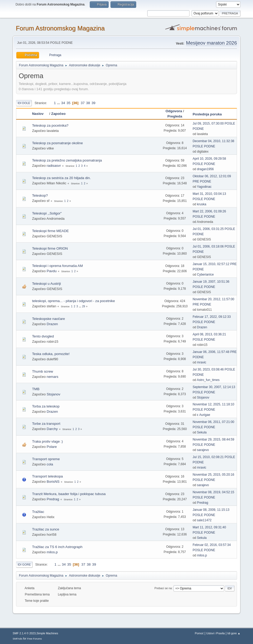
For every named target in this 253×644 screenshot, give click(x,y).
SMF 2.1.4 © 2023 (24, 633)
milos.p (52, 552)
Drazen (52, 324)
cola (50, 464)
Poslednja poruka (207, 114)
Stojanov (54, 394)
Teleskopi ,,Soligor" (47, 213)
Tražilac (38, 512)
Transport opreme (46, 459)
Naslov (40, 114)
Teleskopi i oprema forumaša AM (57, 266)
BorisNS (53, 482)
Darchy (52, 429)
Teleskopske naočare (48, 319)
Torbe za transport (46, 424)
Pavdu (52, 271)
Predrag (53, 499)
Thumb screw (43, 371)
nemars (52, 377)
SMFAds (17, 639)
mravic (202, 362)
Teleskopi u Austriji (46, 284)
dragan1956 (205, 169)
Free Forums (34, 639)
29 (84, 306)
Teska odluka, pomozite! (51, 354)
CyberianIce (205, 275)
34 (63, 103)
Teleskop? (40, 195)
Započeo (58, 114)
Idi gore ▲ (234, 633)
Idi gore (24, 565)
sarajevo (203, 450)
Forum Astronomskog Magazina (60, 28)
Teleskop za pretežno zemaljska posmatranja (67, 160)
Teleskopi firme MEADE (50, 231)
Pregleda (175, 116)
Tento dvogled (43, 336)
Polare (52, 447)
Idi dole (24, 103)
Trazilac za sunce (46, 529)
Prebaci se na (163, 588)
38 (88, 103)
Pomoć (199, 633)
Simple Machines (47, 633)
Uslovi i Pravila (216, 633)
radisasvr (54, 166)
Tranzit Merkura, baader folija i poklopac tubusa (69, 494)
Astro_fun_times (208, 380)
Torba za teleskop (46, 406)
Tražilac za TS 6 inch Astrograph (57, 547)
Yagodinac (204, 187)
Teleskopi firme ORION (50, 248)
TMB (36, 389)
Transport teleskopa (47, 476)
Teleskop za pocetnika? (50, 125)
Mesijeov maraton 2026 (212, 43)
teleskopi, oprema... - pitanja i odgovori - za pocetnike (73, 301)
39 (94, 103)
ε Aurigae (204, 415)
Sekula (202, 432)
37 (83, 103)
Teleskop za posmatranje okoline (57, 143)
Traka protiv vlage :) (47, 441)
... (59, 103)
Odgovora (174, 111)
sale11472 (204, 520)
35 (69, 103)
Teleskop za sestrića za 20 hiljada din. (61, 178)
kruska (202, 204)
